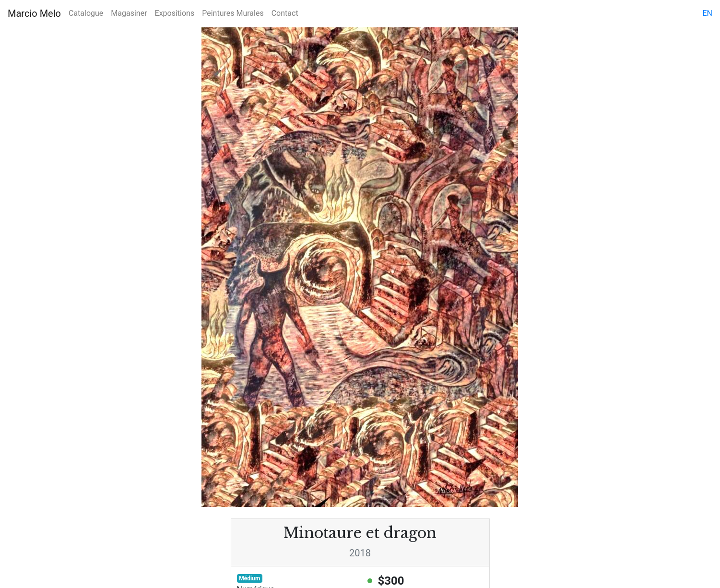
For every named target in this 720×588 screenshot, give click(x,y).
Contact (285, 13)
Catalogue (86, 13)
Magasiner (129, 13)
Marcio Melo (34, 13)
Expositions (175, 13)
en (707, 13)
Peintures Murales (233, 13)
